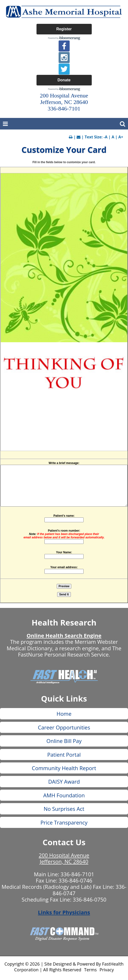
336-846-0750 (90, 899)
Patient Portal (64, 754)
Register (64, 29)
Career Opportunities (64, 727)
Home (64, 714)
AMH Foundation (64, 795)
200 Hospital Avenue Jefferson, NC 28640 (64, 858)
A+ (121, 137)
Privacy (107, 970)
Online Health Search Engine (64, 635)
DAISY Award (64, 781)
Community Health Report (64, 768)
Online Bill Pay (64, 741)
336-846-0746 (75, 880)
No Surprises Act (64, 809)
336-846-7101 (77, 874)
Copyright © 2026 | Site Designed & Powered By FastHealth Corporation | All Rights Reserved (64, 967)
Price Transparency (64, 822)
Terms (90, 970)
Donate (64, 80)
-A (105, 137)
